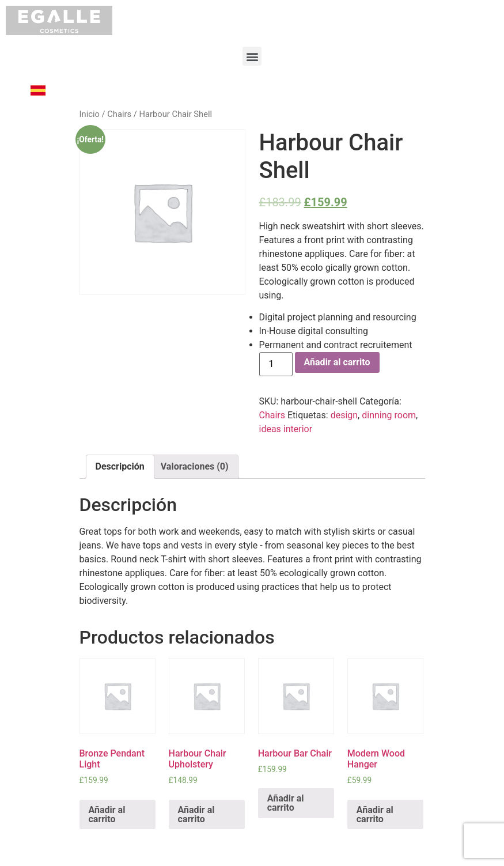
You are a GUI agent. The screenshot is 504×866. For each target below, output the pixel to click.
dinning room (389, 415)
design (344, 415)
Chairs (119, 114)
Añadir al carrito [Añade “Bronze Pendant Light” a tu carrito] (107, 814)
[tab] (120, 467)
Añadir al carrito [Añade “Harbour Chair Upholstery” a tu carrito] (196, 814)
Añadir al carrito (337, 362)
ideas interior (286, 429)
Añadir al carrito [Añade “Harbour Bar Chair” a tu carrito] (286, 803)
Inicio (90, 114)
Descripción (120, 466)
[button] (252, 56)
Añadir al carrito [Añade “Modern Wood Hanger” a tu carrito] (375, 814)
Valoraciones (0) (195, 466)
